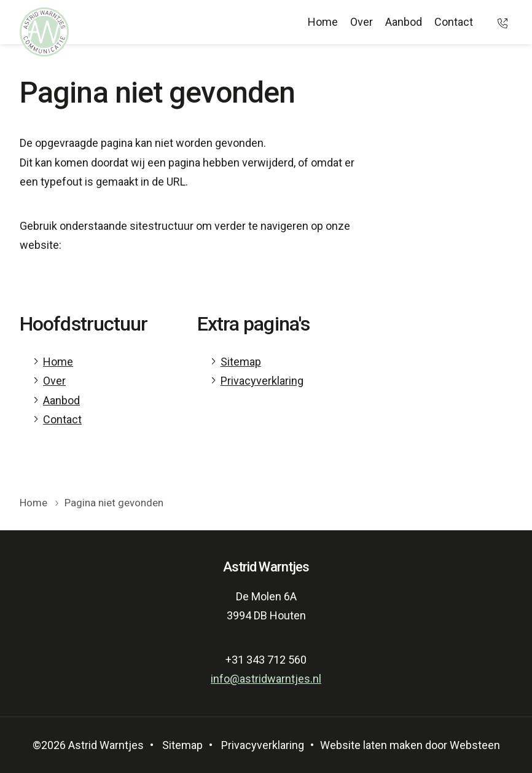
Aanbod (404, 22)
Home (323, 22)
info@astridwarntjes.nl (266, 679)
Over (362, 22)
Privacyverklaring (262, 381)
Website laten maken (371, 745)
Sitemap (241, 362)
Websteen (475, 745)
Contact (454, 22)
